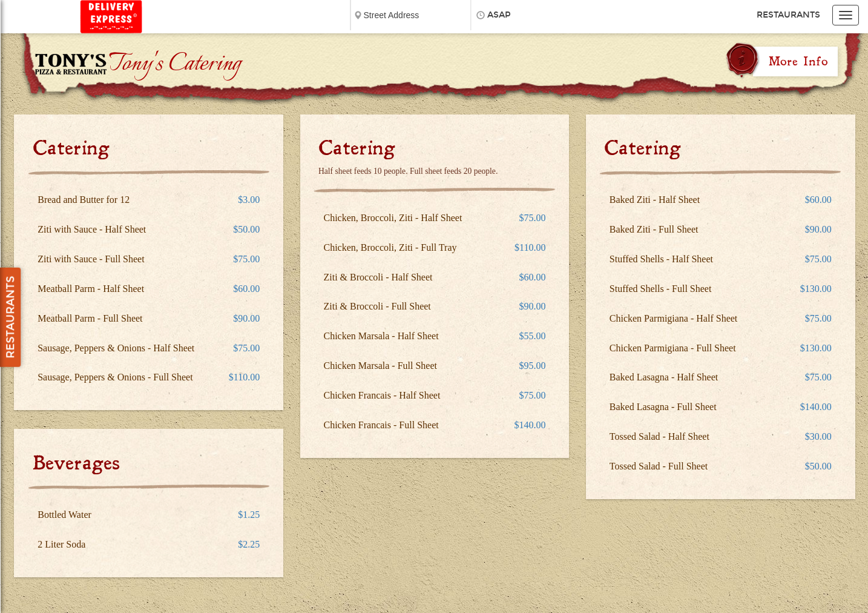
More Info (798, 61)
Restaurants (788, 15)
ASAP (499, 15)
